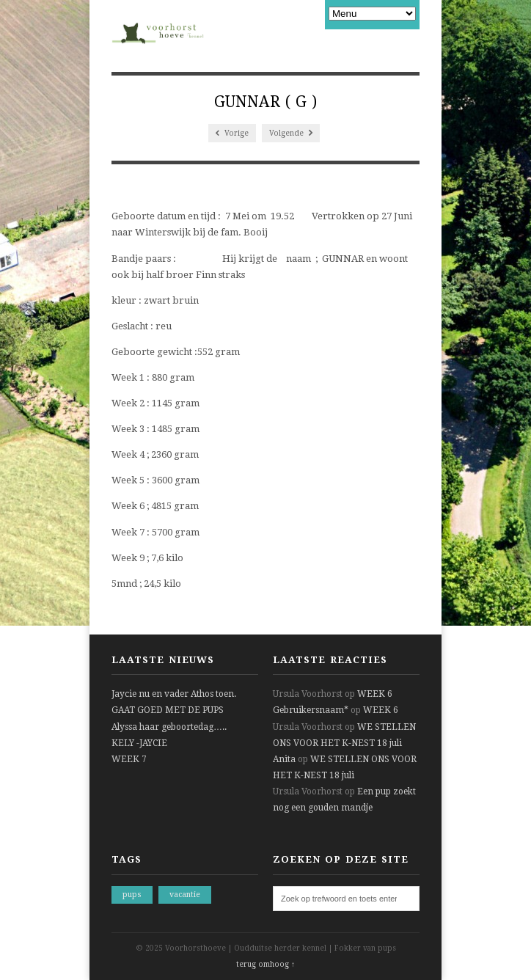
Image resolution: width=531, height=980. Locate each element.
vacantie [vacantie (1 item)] (185, 895)
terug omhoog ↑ (265, 964)
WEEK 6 (375, 694)
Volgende (291, 133)
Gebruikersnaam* (311, 710)
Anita (284, 759)
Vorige (232, 133)
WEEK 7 (129, 759)
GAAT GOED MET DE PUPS (168, 710)
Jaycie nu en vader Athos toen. (174, 694)
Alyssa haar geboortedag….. (169, 727)
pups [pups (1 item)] (132, 895)
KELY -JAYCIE (139, 743)
